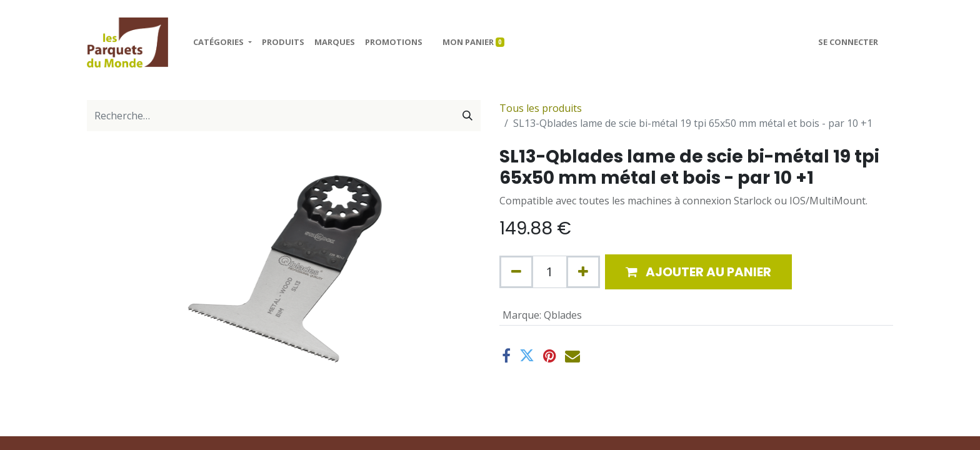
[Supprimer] (516, 272)
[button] (698, 272)
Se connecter (848, 42)
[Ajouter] (583, 272)
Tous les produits (541, 108)
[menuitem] (283, 42)
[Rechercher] (467, 116)
